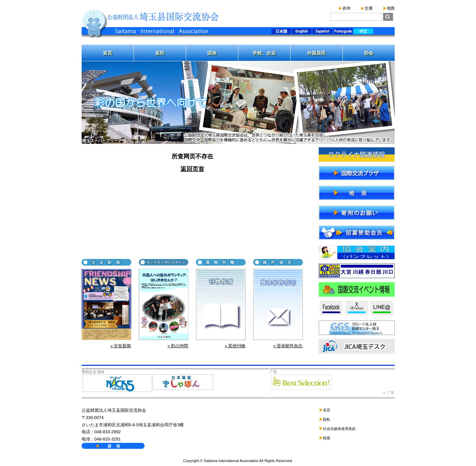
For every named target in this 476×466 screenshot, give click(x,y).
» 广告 (389, 393)
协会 (369, 53)
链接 (327, 438)
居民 (160, 53)
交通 (369, 8)
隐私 (327, 419)
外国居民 (316, 53)
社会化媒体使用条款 (339, 429)
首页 (107, 53)
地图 (391, 8)
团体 (212, 53)
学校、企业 (264, 53)
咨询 (346, 8)
